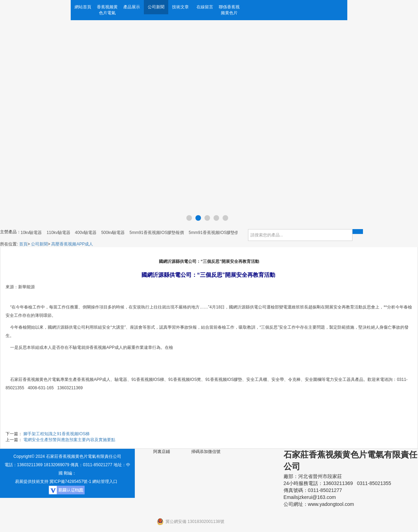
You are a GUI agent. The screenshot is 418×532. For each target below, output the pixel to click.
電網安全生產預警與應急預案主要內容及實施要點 (69, 440)
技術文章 (180, 7)
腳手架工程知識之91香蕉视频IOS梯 (56, 434)
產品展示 (132, 7)
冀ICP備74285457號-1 (70, 482)
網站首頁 (83, 7)
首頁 (23, 244)
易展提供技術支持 (32, 482)
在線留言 (205, 7)
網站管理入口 (105, 482)
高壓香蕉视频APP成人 (72, 244)
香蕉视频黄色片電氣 (107, 10)
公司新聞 (156, 7)
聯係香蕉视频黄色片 (229, 10)
